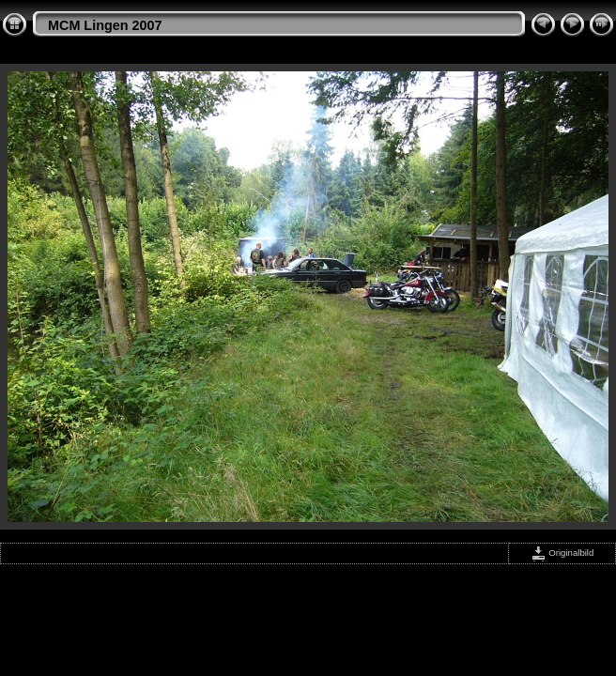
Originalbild (562, 553)
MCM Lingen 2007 (105, 25)
